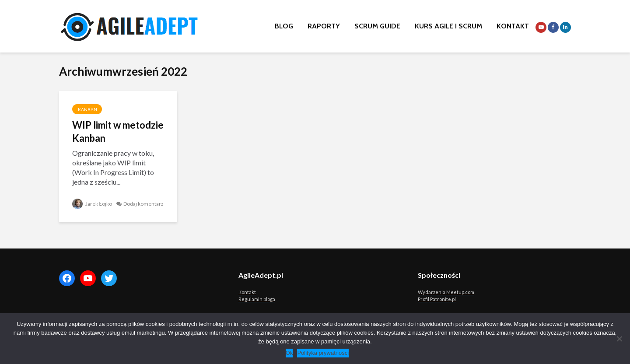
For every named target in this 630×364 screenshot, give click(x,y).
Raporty (324, 26)
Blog (284, 26)
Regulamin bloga (257, 299)
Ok (289, 353)
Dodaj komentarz (143, 204)
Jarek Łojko (92, 204)
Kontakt (513, 26)
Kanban (87, 109)
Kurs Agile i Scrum (448, 26)
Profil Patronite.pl (437, 299)
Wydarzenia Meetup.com (446, 292)
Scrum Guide (377, 26)
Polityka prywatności (323, 353)
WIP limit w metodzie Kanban (118, 131)
